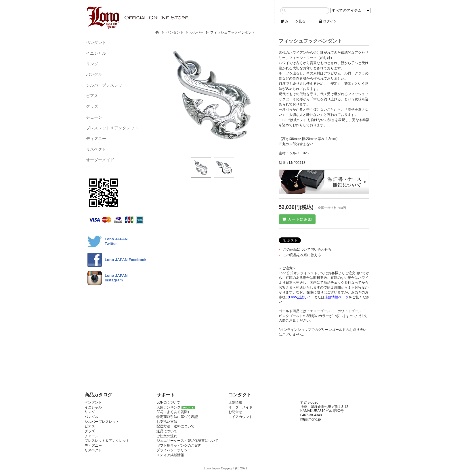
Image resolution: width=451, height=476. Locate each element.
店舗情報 (235, 402)
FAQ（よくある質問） (174, 412)
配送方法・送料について (175, 426)
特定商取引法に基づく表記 (177, 417)
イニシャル (96, 53)
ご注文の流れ (167, 436)
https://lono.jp (310, 419)
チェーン (94, 117)
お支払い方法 (167, 422)
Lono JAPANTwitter (116, 241)
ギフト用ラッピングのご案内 (179, 446)
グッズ (92, 106)
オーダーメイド (100, 160)
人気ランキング (169, 407)
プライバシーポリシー (174, 450)
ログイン (328, 21)
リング (92, 64)
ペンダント (96, 43)
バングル (94, 74)
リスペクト (96, 149)
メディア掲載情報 (170, 455)
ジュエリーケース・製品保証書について (188, 441)
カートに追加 (297, 219)
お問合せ (235, 412)
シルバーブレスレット (106, 85)
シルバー (197, 32)
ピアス (92, 96)
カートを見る (293, 21)
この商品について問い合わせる (307, 249)
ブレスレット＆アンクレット (112, 128)
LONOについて (168, 402)
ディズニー (96, 139)
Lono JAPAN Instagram (116, 278)
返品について (167, 431)
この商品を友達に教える (302, 255)
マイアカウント (240, 417)
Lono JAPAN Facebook (126, 260)
